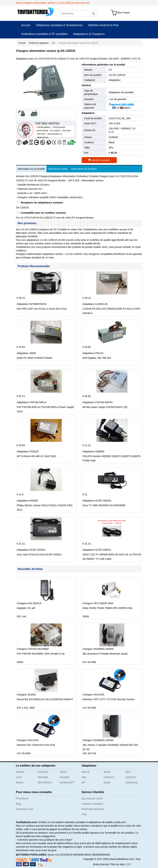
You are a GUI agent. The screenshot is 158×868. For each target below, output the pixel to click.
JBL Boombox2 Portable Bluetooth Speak (105, 654)
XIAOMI (20, 772)
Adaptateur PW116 (93, 353)
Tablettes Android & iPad (103, 25)
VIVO (19, 777)
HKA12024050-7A (55, 134)
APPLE (86, 772)
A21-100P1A (55, 131)
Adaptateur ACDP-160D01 (97, 501)
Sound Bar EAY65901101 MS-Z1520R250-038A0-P (45, 699)
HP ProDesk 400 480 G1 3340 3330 (36, 456)
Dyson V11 (53, 855)
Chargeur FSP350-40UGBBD (33, 649)
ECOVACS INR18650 (72, 855)
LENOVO (131, 777)
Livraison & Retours (92, 804)
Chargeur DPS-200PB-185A (98, 603)
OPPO (63, 772)
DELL (129, 772)
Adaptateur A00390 (27, 501)
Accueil (26, 25)
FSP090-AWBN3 (44, 127)
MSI (84, 777)
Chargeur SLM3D (26, 695)
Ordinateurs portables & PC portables (45, 34)
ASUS (107, 772)
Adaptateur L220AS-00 (95, 304)
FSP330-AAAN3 (59, 127)
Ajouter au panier (99, 160)
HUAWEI (65, 777)
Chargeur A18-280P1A (29, 603)
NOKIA (20, 783)
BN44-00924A (43, 131)
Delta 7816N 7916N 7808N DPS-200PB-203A (108, 608)
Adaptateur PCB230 (28, 451)
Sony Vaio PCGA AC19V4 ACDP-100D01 (39, 555)
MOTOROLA (45, 783)
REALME (43, 777)
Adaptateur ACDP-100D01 (31, 550)
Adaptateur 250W (26, 353)
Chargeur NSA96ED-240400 (98, 649)
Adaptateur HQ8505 (94, 451)
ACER (107, 783)
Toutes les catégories (39, 43)
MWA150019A (43, 138)
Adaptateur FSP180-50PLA (32, 402)
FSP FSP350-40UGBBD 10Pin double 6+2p (41, 654)
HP (83, 783)
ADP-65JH (67, 131)
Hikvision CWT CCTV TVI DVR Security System (109, 699)
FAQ (84, 814)
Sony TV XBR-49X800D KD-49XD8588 (104, 505)
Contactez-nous (25, 809)
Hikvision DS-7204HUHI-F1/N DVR (36, 745)
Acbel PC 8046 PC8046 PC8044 (35, 358)
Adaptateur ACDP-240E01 (97, 550)
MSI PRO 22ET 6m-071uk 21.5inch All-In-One (42, 309)
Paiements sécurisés (93, 809)
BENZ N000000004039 (97, 855)
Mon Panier (124, 13)
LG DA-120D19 (117, 75)
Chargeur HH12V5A (94, 695)
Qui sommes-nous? (92, 798)
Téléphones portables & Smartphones (59, 25)
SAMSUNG (132, 783)
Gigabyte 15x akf (26, 608)
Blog (18, 804)
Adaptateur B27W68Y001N (32, 304)
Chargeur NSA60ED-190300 (98, 740)
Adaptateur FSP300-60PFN (98, 402)
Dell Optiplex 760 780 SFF (97, 358)
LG (53, 43)
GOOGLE (43, 772)
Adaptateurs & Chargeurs (89, 34)
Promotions (22, 798)
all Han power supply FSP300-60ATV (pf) (105, 407)
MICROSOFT (67, 783)
